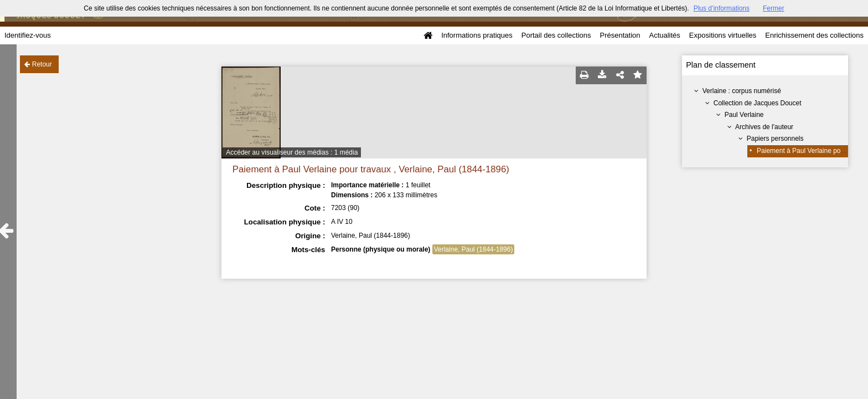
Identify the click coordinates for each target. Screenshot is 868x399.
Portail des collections (556, 35)
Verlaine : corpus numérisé (742, 91)
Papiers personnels (775, 139)
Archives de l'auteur (764, 127)
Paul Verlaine (744, 115)
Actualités (664, 35)
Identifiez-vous (28, 35)
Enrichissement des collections (814, 35)
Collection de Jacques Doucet (758, 103)
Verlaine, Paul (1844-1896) (474, 249)
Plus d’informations (722, 8)
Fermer (774, 8)
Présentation (620, 35)
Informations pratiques (477, 35)
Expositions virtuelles (723, 35)
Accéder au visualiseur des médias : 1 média (292, 152)
